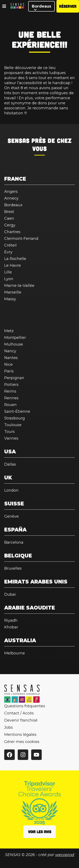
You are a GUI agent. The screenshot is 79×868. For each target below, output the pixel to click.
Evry (8, 252)
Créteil (10, 245)
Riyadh (11, 620)
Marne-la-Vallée (19, 286)
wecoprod (65, 855)
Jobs (9, 727)
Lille (8, 272)
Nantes (11, 358)
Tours (9, 432)
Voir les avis (40, 832)
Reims (10, 391)
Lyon (9, 279)
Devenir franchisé (21, 720)
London (11, 490)
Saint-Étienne (17, 411)
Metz (9, 331)
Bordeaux (42, 8)
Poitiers (11, 385)
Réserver (68, 6)
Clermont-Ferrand (21, 239)
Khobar (11, 627)
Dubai (10, 594)
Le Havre (13, 265)
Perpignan (14, 378)
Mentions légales (20, 735)
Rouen (10, 405)
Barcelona (14, 542)
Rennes (11, 398)
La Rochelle (15, 259)
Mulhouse (14, 344)
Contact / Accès (19, 713)
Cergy (10, 225)
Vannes (11, 438)
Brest (9, 212)
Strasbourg (15, 418)
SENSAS (19, 141)
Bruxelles (13, 568)
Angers (11, 192)
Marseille (13, 292)
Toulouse (13, 425)
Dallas (10, 464)
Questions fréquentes (25, 706)
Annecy (11, 198)
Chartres (12, 232)
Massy (10, 299)
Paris (9, 371)
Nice (8, 364)
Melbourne (15, 653)
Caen (9, 218)
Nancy (10, 351)
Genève (11, 516)
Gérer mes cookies (22, 742)
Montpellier (15, 338)
